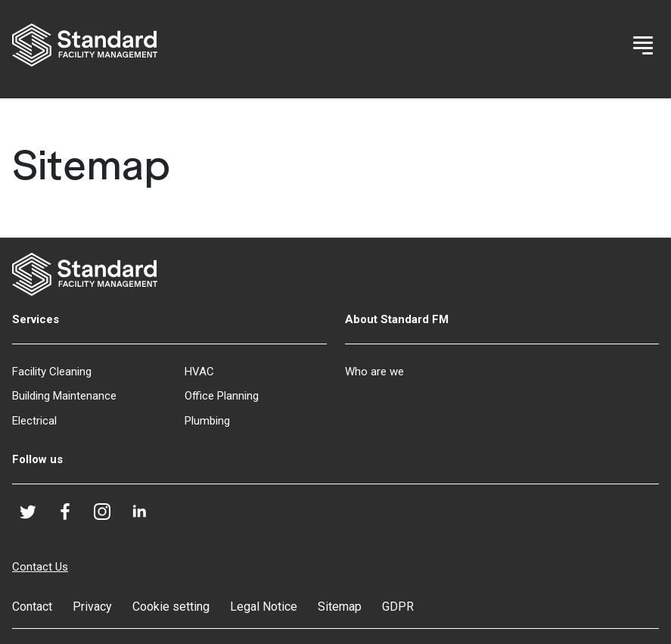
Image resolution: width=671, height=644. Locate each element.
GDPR (398, 607)
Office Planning (222, 396)
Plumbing (207, 421)
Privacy (92, 607)
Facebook (71, 516)
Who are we (374, 372)
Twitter (34, 516)
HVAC (199, 372)
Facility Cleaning (52, 372)
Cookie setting (171, 607)
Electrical (34, 421)
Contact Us (40, 567)
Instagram (109, 518)
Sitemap (340, 607)
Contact (32, 607)
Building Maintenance (64, 396)
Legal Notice (264, 607)
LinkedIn (146, 516)
